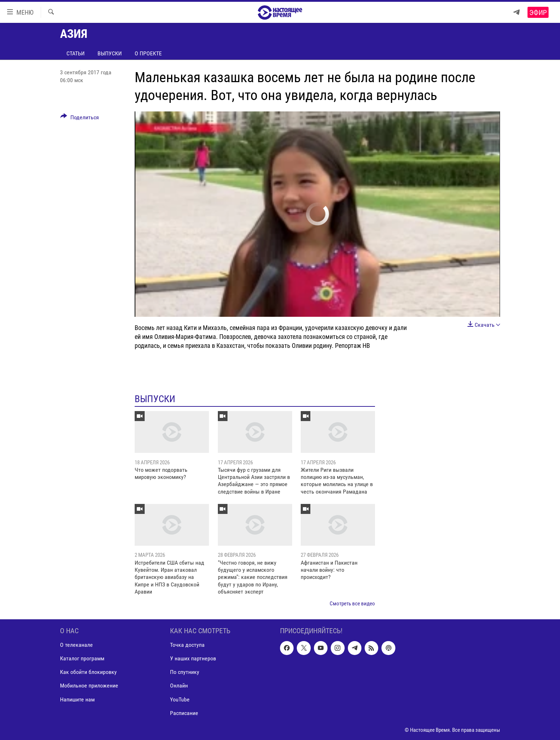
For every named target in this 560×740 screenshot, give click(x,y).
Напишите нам (77, 699)
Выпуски (110, 53)
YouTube (180, 699)
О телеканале (76, 645)
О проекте (148, 53)
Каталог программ (82, 658)
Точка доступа (187, 645)
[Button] (80, 119)
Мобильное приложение (89, 686)
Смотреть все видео (352, 604)
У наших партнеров (193, 658)
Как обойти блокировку (88, 672)
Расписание (184, 713)
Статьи (76, 53)
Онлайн (179, 686)
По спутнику (185, 672)
